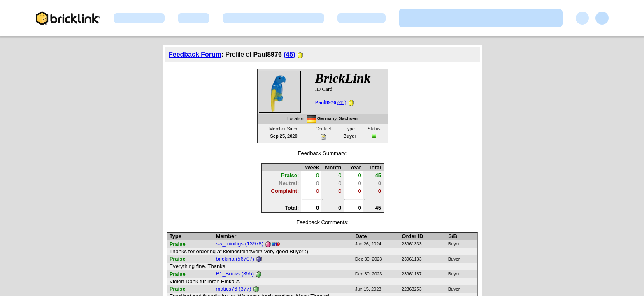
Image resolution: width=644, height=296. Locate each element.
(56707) (245, 259)
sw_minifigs (230, 244)
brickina (225, 259)
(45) (289, 54)
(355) (248, 274)
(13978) (254, 244)
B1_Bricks (228, 274)
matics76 (227, 289)
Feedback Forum (195, 54)
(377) (245, 289)
